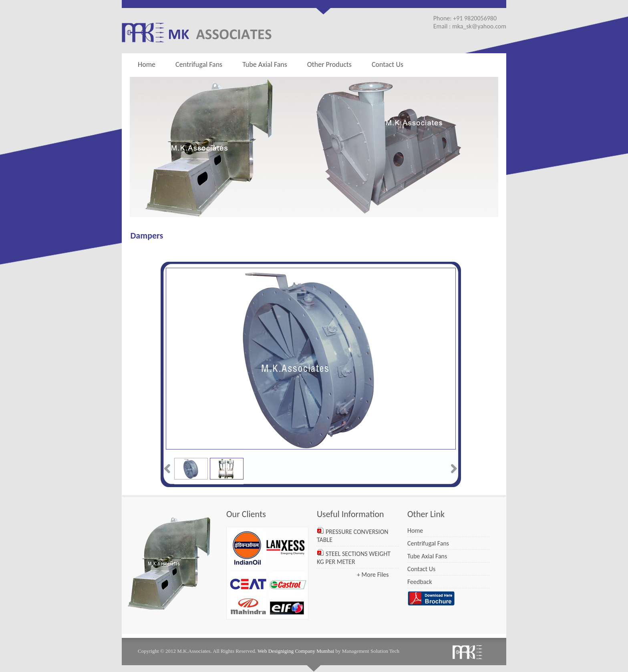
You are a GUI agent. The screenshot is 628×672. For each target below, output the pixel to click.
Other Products (327, 64)
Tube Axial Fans (265, 64)
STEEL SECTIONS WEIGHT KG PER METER (354, 558)
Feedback (420, 582)
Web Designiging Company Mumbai (296, 651)
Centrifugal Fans (199, 64)
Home (147, 64)
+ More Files (373, 575)
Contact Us (387, 64)
